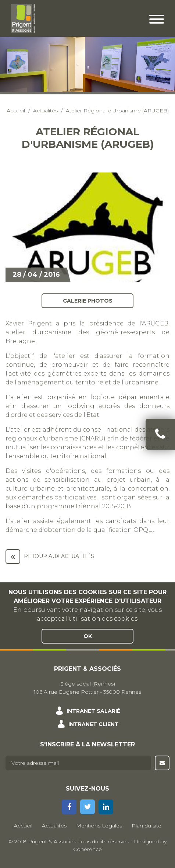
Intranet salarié (93, 711)
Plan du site (147, 826)
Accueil (16, 111)
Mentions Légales (99, 826)
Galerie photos (88, 300)
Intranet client (94, 724)
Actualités (45, 111)
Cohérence (87, 849)
